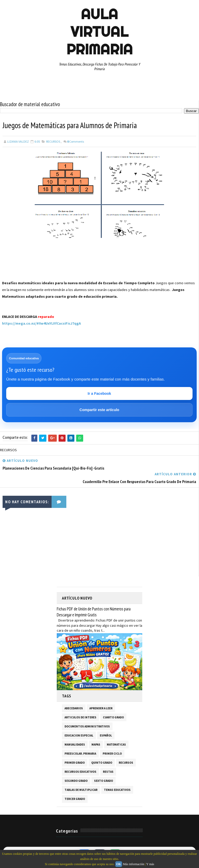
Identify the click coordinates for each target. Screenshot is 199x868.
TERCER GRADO (75, 799)
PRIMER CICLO (112, 753)
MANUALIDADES (75, 744)
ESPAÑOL (106, 735)
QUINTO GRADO (102, 762)
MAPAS (96, 744)
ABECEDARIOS (74, 708)
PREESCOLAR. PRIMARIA (80, 753)
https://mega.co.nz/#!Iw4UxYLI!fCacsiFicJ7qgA (41, 323)
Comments (76, 141)
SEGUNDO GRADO (76, 781)
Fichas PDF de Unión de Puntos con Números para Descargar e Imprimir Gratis (94, 612)
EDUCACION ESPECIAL (79, 735)
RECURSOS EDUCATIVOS (80, 771)
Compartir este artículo (99, 410)
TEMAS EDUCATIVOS (117, 790)
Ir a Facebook (99, 393)
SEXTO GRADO (104, 781)
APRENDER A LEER (101, 708)
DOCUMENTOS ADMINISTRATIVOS (87, 726)
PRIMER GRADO (75, 762)
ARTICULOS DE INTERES (80, 717)
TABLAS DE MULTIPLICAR (81, 790)
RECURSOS (53, 141)
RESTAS (108, 771)
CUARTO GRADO (113, 717)
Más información (133, 864)
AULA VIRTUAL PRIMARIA (99, 32)
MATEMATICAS (116, 744)
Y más (150, 864)
